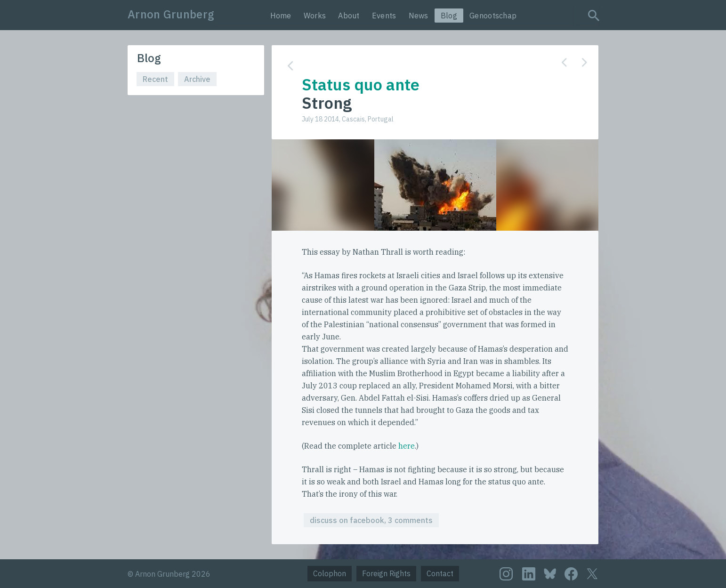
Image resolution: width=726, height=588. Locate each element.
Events (384, 16)
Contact (440, 573)
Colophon (330, 573)
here (407, 446)
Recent (155, 79)
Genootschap (493, 16)
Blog (449, 16)
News (419, 16)
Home (281, 16)
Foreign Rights (386, 573)
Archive (197, 79)
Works (315, 16)
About (349, 16)
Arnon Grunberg (171, 14)
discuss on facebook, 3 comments (371, 520)
